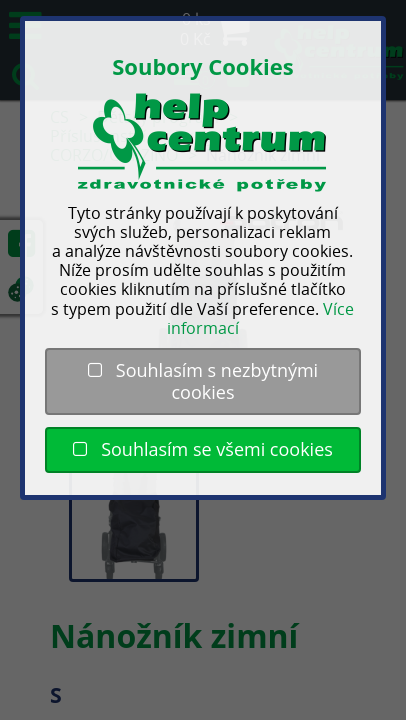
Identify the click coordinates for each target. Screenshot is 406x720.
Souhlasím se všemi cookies (203, 449)
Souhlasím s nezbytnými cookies (203, 381)
